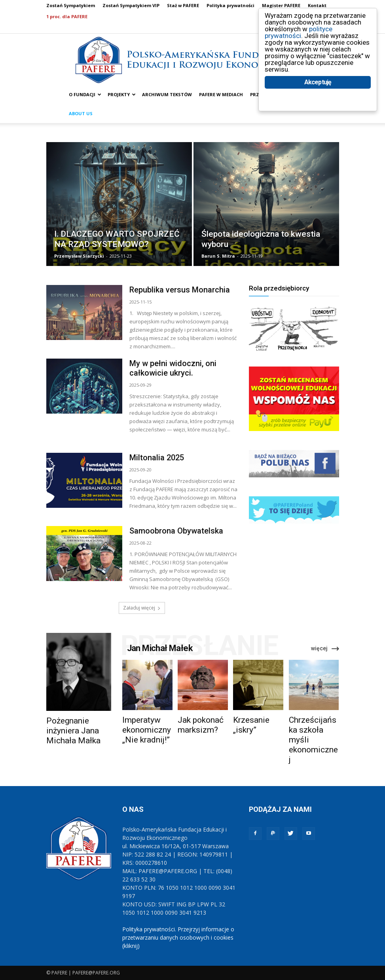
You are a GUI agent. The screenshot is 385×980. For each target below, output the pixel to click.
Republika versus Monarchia (180, 290)
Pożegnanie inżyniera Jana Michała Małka (73, 731)
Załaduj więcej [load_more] (142, 608)
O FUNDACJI (85, 94)
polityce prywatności (299, 32)
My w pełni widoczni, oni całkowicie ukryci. (173, 368)
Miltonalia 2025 (157, 458)
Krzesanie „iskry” (251, 725)
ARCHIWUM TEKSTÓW (167, 94)
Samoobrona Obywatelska (176, 531)
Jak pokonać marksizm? (201, 725)
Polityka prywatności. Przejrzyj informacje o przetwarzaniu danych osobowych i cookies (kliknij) (178, 937)
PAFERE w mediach (221, 94)
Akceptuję (318, 82)
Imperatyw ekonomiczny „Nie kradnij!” (147, 730)
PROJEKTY (122, 94)
